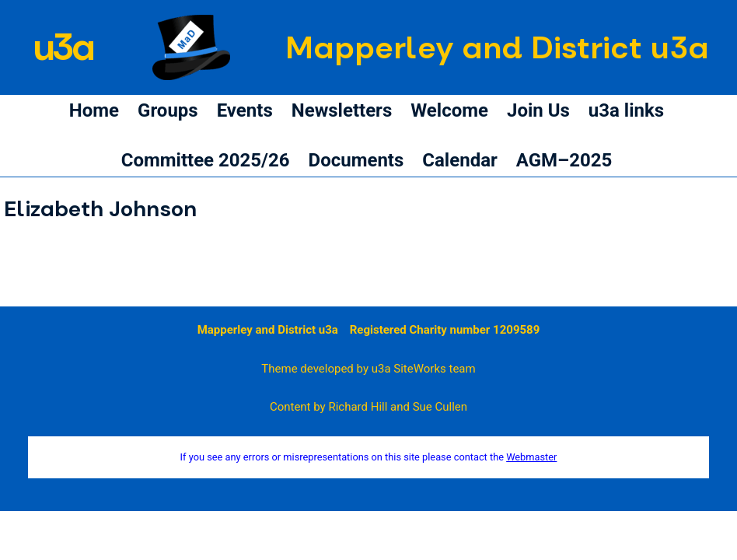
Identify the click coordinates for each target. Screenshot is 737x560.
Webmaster (531, 457)
